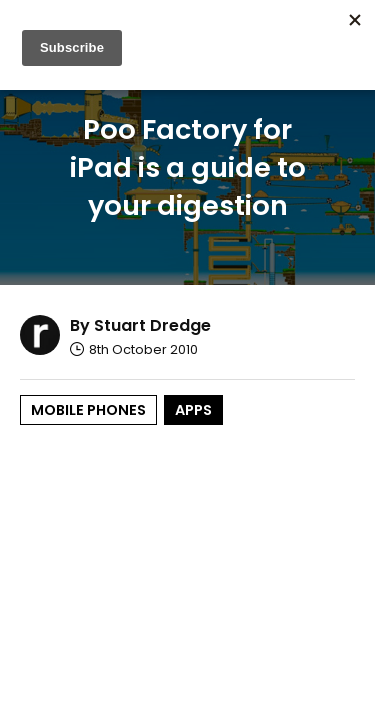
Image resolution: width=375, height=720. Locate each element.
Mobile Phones (88, 410)
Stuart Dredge (152, 325)
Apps (193, 410)
